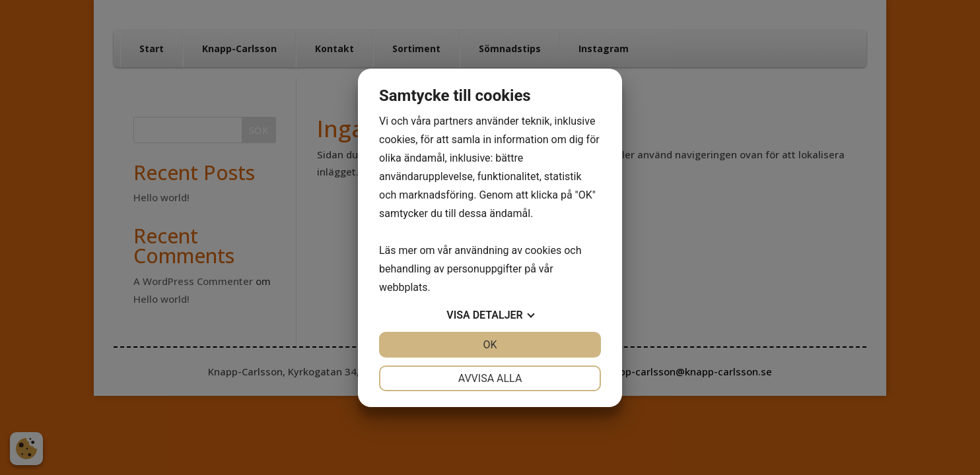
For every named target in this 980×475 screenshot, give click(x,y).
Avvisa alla (490, 378)
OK (490, 345)
